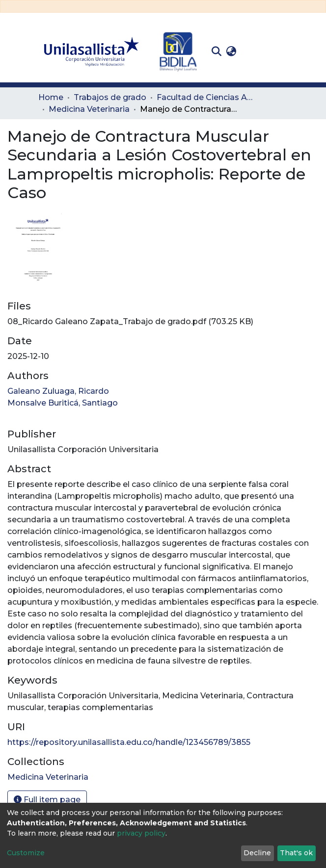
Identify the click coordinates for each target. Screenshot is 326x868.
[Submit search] (216, 51)
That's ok (296, 853)
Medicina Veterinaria (89, 109)
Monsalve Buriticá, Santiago (63, 403)
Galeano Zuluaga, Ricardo (58, 391)
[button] (231, 51)
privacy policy (141, 833)
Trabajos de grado (110, 97)
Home (51, 97)
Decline (257, 853)
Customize (26, 853)
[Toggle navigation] (281, 51)
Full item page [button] (47, 800)
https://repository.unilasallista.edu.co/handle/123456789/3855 (129, 742)
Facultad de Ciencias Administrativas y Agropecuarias (206, 97)
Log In (254, 51)
